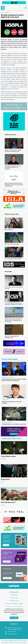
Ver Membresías (7, 578)
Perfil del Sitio (14, 598)
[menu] (26, 8)
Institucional (14, 595)
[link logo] (3, 8)
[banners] (14, 3)
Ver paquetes (7, 562)
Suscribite (6, 545)
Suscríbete (14, 618)
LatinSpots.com (12, 640)
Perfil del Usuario (14, 601)
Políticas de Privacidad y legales (14, 604)
